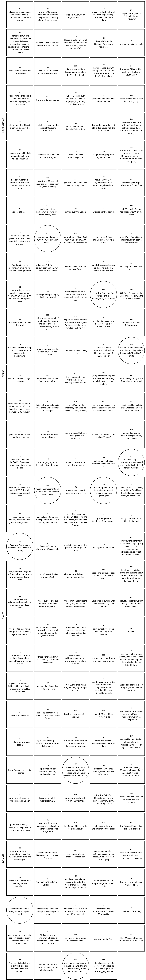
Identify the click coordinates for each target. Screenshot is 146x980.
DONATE (4, 858)
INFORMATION (4, 125)
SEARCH (4, 372)
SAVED (4, 615)
